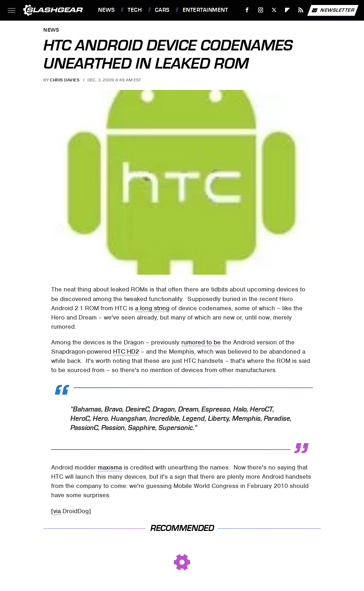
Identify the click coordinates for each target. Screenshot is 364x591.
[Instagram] (261, 10)
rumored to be (201, 342)
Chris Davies (65, 80)
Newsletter (333, 10)
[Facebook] (247, 10)
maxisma (110, 467)
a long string (152, 308)
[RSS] (301, 10)
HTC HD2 (126, 351)
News (106, 10)
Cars (162, 10)
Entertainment (205, 10)
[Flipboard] (287, 10)
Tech (135, 10)
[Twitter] (274, 10)
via (57, 511)
